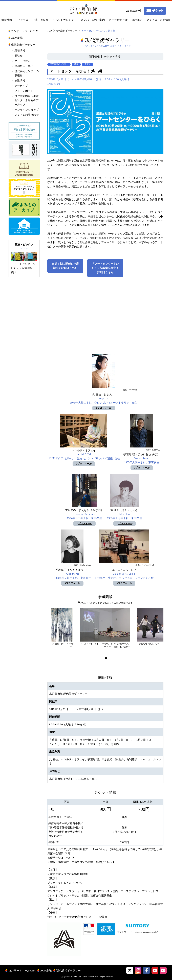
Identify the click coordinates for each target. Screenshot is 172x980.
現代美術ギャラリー (67, 31)
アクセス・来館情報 (159, 20)
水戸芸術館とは (118, 20)
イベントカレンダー (64, 20)
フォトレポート (24, 91)
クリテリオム (23, 61)
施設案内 (137, 20)
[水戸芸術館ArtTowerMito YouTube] (155, 970)
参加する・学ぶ (24, 66)
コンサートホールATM (25, 31)
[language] (133, 11)
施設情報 (20, 81)
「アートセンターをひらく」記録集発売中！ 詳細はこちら (107, 268)
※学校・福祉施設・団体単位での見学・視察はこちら (80, 862)
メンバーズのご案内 (93, 20)
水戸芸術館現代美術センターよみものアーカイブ (27, 100)
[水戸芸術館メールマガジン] (163, 970)
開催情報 (94, 57)
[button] (106, 658)
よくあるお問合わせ (27, 115)
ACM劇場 (17, 38)
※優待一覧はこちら (59, 858)
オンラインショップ (27, 110)
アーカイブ (21, 86)
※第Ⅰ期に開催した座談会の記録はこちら (65, 266)
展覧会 (18, 56)
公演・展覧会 (40, 20)
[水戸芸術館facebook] (146, 970)
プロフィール (104, 408)
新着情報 (20, 51)
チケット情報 (112, 57)
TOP (50, 31)
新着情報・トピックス (15, 20)
